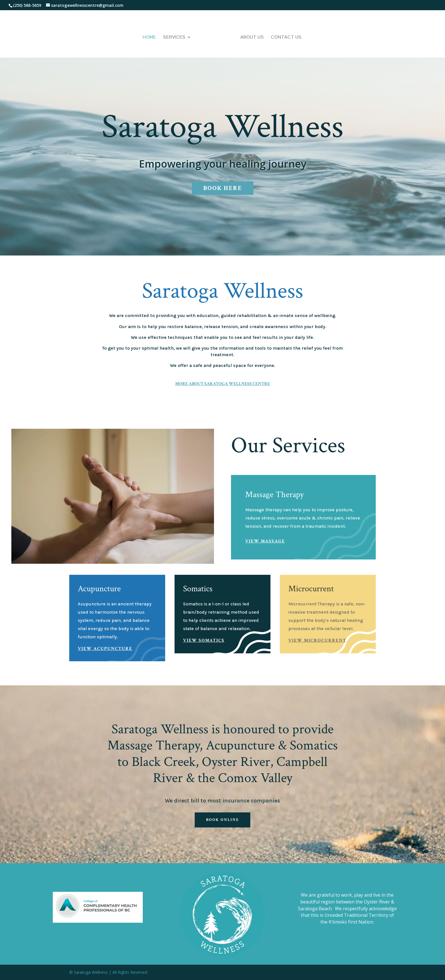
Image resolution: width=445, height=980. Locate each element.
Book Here (223, 188)
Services (174, 38)
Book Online (222, 820)
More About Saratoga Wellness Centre (222, 384)
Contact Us (286, 38)
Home (149, 38)
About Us (252, 38)
